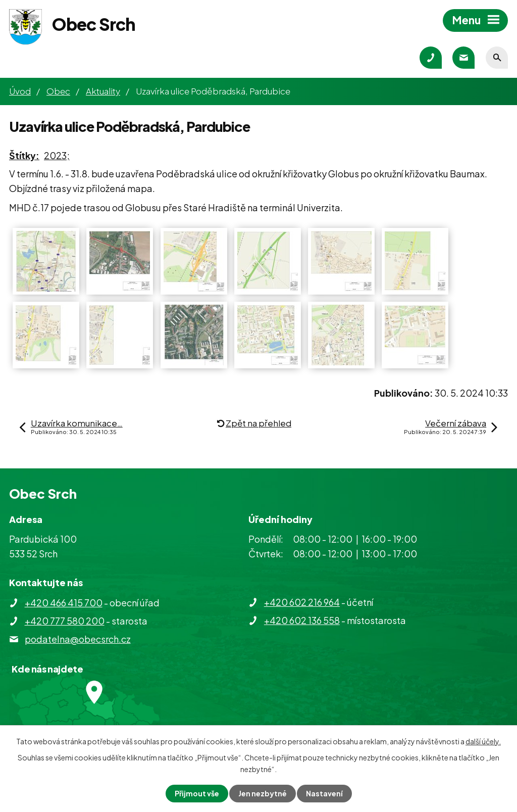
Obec (58, 91)
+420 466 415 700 (64, 603)
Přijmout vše (197, 793)
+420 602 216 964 (302, 602)
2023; (57, 155)
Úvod (20, 91)
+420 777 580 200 (65, 621)
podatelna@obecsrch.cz (78, 639)
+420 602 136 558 (302, 620)
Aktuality (103, 91)
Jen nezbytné (263, 793)
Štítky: (24, 155)
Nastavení (324, 793)
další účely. (483, 741)
